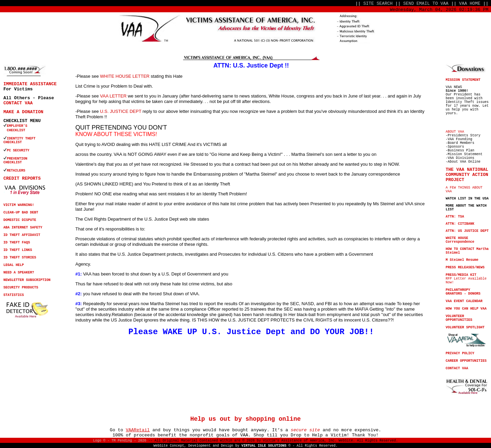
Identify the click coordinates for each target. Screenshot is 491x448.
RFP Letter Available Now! (466, 279)
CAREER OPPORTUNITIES (466, 361)
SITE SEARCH (378, 4)
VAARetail (138, 430)
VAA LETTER (113, 96)
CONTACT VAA (18, 103)
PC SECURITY (18, 151)
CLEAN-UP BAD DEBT (21, 213)
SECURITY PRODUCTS (21, 288)
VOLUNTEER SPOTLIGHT (465, 327)
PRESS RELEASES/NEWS (465, 267)
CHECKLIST (13, 142)
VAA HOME (470, 4)
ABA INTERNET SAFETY (23, 228)
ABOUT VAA (455, 132)
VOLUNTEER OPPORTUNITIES (459, 318)
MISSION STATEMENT (463, 80)
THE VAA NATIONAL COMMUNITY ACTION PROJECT (467, 175)
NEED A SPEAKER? (19, 273)
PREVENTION (18, 159)
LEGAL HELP (14, 265)
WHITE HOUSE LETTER (125, 76)
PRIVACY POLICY (460, 353)
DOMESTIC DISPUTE (20, 220)
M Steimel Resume (462, 260)
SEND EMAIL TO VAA (426, 4)
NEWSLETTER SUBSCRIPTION (27, 280)
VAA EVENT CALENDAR (464, 301)
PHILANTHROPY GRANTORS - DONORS (463, 292)
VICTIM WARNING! (19, 205)
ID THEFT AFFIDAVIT (22, 235)
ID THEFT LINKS (18, 250)
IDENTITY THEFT (21, 139)
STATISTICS (14, 295)
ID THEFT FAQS (17, 243)
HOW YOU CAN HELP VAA (466, 309)
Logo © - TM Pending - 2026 (120, 441)
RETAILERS (16, 171)
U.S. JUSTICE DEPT (121, 111)
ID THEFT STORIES (20, 258)
